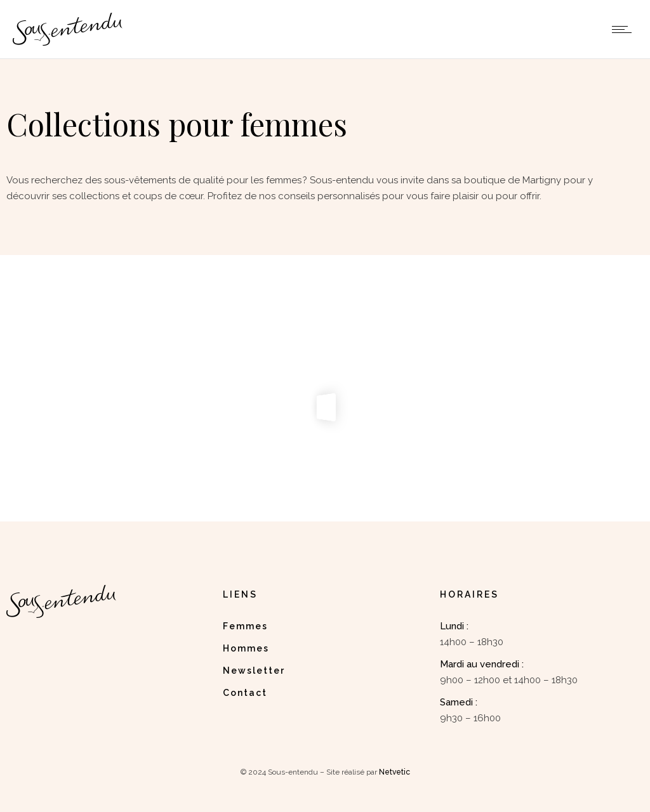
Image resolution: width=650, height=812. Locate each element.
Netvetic (395, 772)
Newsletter (254, 671)
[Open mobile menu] (625, 29)
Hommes (246, 648)
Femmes (245, 626)
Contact (245, 693)
